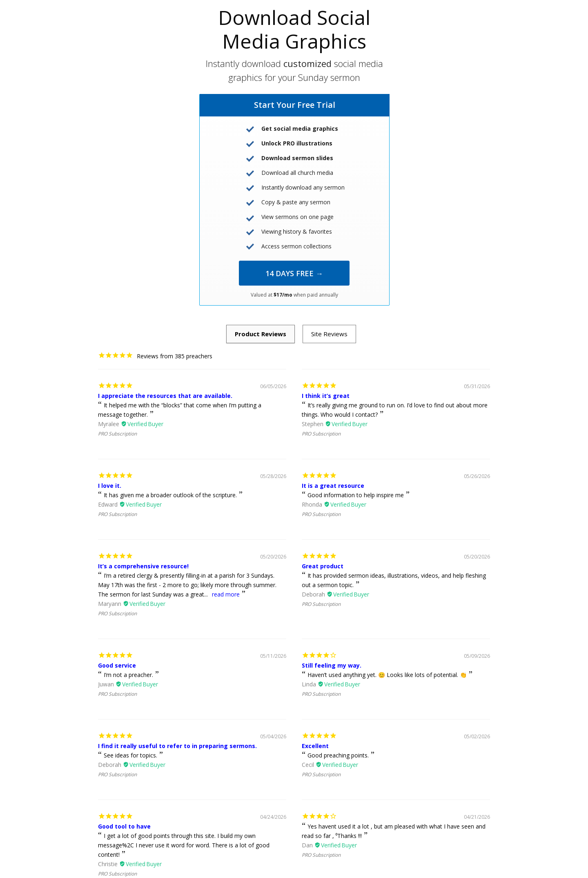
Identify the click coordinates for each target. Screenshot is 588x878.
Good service (117, 665)
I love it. (110, 486)
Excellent (315, 746)
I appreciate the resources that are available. (165, 396)
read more (226, 594)
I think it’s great (326, 396)
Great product (323, 566)
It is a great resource (333, 486)
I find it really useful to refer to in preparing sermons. (177, 746)
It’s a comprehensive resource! (143, 566)
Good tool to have (124, 826)
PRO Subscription (117, 434)
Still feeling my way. (332, 665)
